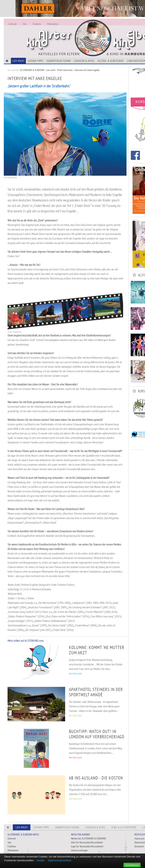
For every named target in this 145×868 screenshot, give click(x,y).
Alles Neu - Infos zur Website (66, 34)
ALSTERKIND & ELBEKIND (32, 70)
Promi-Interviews (65, 70)
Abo (25, 24)
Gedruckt (13, 24)
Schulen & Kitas (84, 61)
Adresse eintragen (79, 850)
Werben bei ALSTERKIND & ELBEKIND (88, 838)
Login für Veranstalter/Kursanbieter (87, 846)
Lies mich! (51, 70)
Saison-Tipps (36, 61)
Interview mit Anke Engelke (87, 70)
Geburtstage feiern (59, 61)
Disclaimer (139, 846)
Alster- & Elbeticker (111, 61)
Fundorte (37, 24)
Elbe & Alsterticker (124, 827)
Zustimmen (132, 865)
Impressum (139, 838)
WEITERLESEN (75, 674)
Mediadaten (53, 24)
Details (40, 860)
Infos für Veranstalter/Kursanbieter (87, 842)
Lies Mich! (18, 61)
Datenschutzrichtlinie (60, 860)
